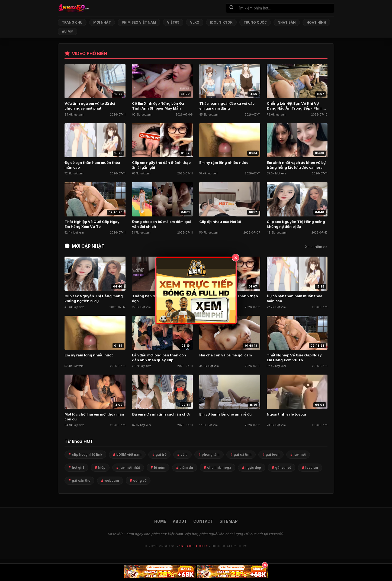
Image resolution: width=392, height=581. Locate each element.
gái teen (273, 454)
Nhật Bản (287, 22)
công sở (140, 481)
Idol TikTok (221, 22)
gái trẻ (161, 454)
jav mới (300, 454)
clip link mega (219, 467)
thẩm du (186, 467)
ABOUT (180, 521)
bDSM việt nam (129, 454)
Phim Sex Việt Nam (139, 22)
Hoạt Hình (316, 22)
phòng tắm (211, 454)
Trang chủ (72, 22)
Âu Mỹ (68, 32)
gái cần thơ (81, 481)
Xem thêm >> (316, 247)
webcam (112, 481)
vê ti (184, 454)
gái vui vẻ (283, 467)
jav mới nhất (130, 467)
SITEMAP (229, 521)
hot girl (78, 467)
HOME (160, 521)
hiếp (102, 467)
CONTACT (203, 521)
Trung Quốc (255, 22)
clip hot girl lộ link (87, 454)
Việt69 (173, 22)
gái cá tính (243, 454)
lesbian (312, 467)
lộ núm (160, 467)
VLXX (195, 22)
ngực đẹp (253, 467)
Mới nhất (102, 22)
